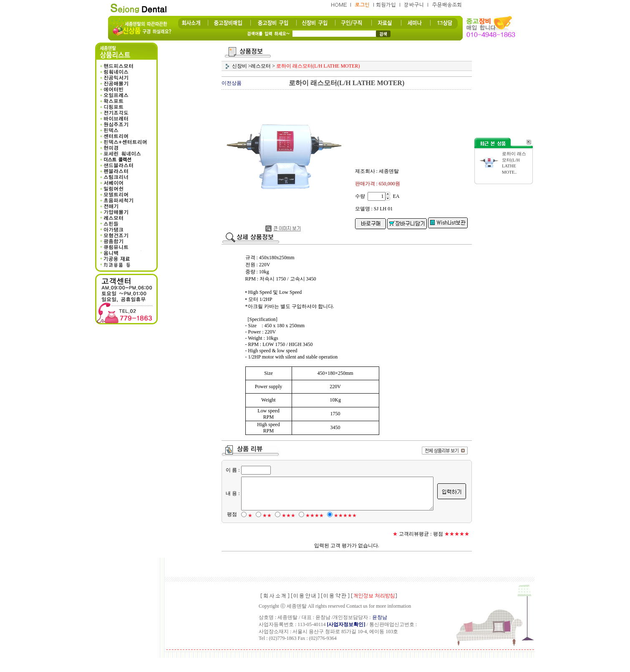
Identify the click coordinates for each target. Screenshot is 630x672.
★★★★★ (344, 530)
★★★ (287, 530)
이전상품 (232, 83)
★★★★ (313, 530)
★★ (265, 530)
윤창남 (380, 632)
